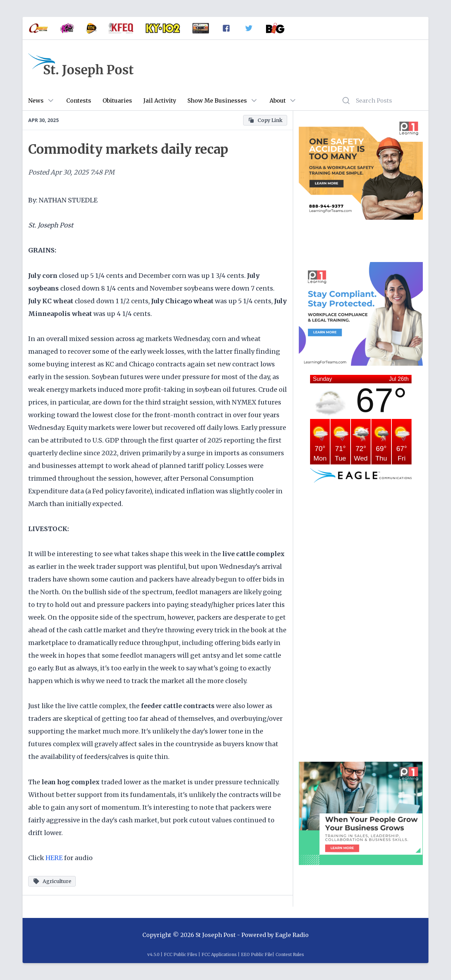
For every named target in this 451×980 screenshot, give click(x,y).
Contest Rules (290, 954)
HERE (54, 858)
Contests (79, 101)
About (278, 101)
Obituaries (117, 101)
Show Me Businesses (217, 101)
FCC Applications (219, 954)
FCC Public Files (181, 954)
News (36, 101)
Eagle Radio (292, 935)
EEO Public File (257, 954)
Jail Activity (160, 101)
